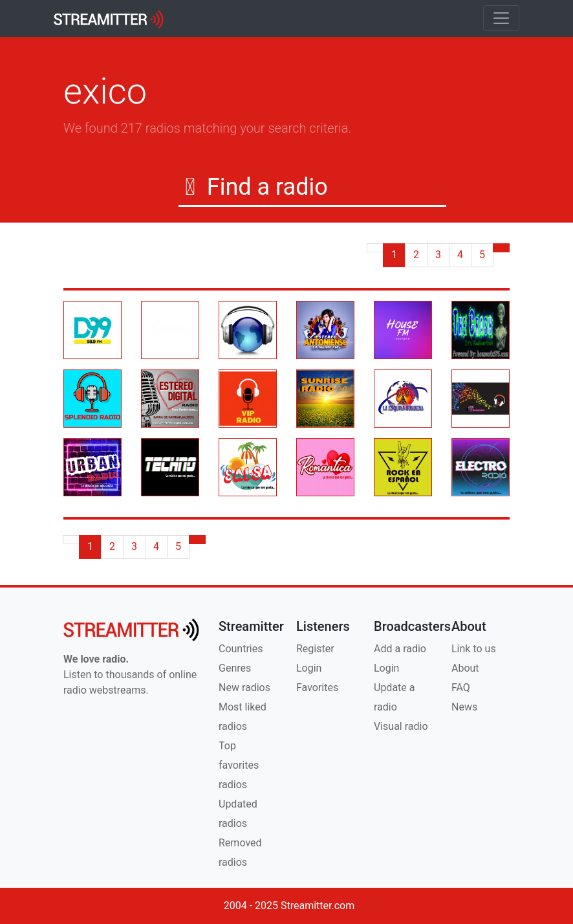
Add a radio (400, 649)
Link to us (474, 649)
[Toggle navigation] (501, 18)
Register (315, 649)
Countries (241, 649)
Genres (235, 668)
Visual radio (401, 726)
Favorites (317, 687)
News (464, 707)
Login (309, 668)
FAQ (461, 687)
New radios (244, 687)
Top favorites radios (239, 765)
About (465, 668)
